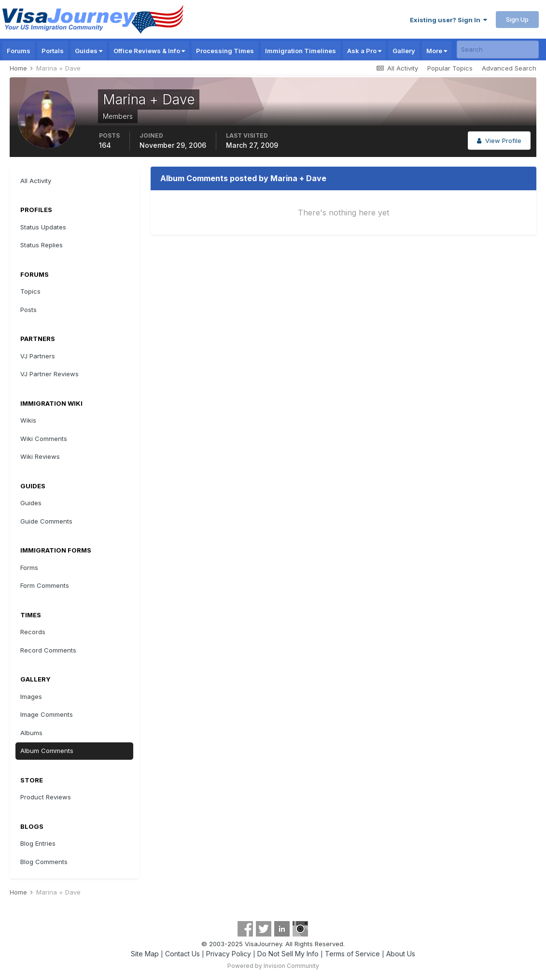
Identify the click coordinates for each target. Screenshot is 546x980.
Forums (19, 51)
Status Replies (42, 245)
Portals (53, 51)
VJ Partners (38, 356)
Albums (31, 733)
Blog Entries (38, 843)
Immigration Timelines (301, 51)
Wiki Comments (44, 439)
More (437, 51)
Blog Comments (44, 862)
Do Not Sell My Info (288, 954)
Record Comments (48, 650)
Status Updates (43, 227)
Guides (89, 51)
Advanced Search (509, 68)
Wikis (28, 420)
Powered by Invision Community (273, 966)
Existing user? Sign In (448, 20)
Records (33, 632)
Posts (28, 310)
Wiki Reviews (40, 456)
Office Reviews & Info (149, 51)
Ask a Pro (364, 51)
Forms (29, 568)
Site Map (145, 954)
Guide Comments (46, 521)
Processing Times (225, 51)
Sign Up (517, 19)
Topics (30, 291)
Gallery (404, 51)
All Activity (36, 181)
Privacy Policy (229, 954)
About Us (401, 954)
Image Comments (47, 714)
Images (31, 696)
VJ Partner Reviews (49, 374)
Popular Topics (450, 68)
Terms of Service (352, 954)
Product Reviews (46, 797)
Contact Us (182, 954)
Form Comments (45, 585)
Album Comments (47, 751)
